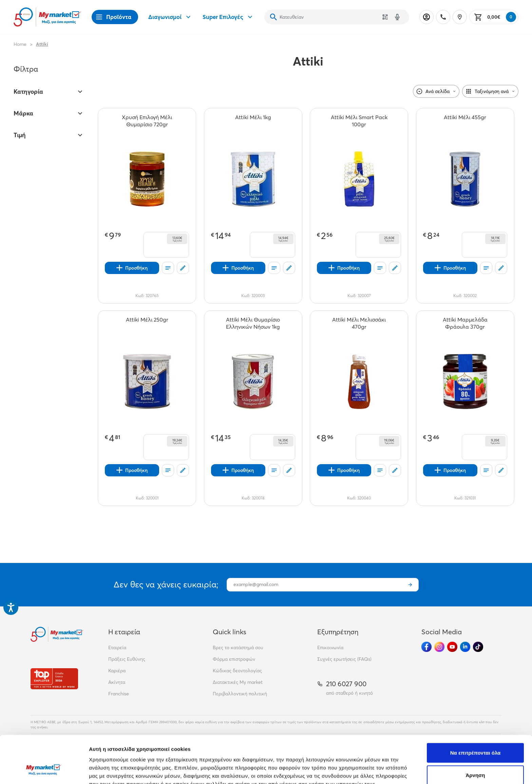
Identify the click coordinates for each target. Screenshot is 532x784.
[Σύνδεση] (426, 17)
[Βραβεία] (54, 679)
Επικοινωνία (330, 648)
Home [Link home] (20, 44)
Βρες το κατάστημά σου (238, 648)
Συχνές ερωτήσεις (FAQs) (344, 659)
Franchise (119, 694)
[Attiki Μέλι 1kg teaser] (253, 121)
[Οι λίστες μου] (168, 268)
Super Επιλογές (228, 17)
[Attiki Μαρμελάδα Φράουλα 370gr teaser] (465, 323)
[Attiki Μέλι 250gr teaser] (147, 323)
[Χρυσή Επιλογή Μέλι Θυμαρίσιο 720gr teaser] (147, 121)
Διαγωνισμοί (170, 17)
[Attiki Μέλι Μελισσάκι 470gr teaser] (359, 323)
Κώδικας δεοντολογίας (237, 671)
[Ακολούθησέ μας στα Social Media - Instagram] (439, 647)
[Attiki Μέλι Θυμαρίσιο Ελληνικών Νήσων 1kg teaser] (253, 323)
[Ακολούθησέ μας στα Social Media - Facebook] (426, 647)
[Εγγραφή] (410, 585)
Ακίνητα (117, 682)
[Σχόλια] (183, 268)
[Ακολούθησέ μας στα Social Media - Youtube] (452, 647)
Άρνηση (475, 734)
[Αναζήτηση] (273, 17)
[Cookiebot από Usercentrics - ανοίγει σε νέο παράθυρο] (44, 771)
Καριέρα (117, 671)
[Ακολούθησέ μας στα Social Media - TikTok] (478, 647)
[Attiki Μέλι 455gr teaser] (465, 121)
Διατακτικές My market (238, 682)
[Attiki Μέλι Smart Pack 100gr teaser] (359, 121)
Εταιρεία (117, 648)
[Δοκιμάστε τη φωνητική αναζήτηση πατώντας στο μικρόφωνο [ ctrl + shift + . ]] (397, 17)
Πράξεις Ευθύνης (127, 659)
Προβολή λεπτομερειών (403, 771)
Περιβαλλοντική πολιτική (240, 694)
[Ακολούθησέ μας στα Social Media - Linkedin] (465, 647)
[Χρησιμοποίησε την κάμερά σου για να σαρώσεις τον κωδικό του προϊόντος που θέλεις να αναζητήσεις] (385, 17)
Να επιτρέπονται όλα (476, 712)
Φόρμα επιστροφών (234, 659)
